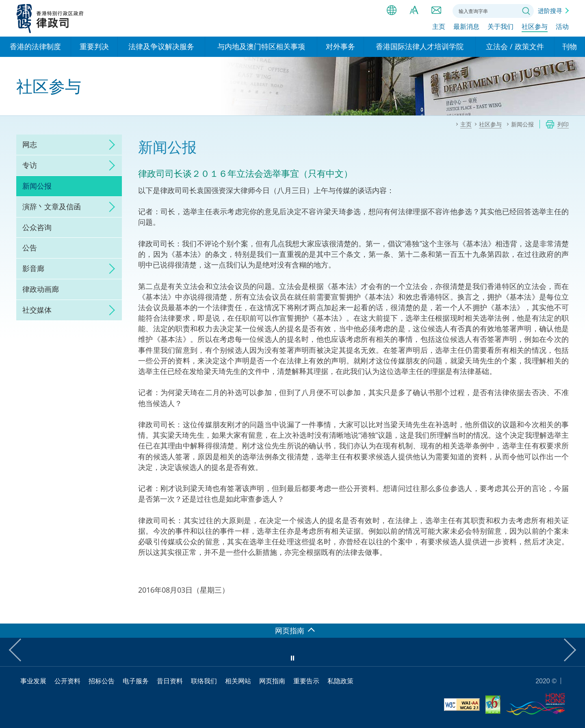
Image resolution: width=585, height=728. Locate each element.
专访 (30, 165)
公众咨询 (37, 227)
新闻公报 (37, 186)
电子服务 (136, 681)
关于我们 (500, 27)
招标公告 (102, 681)
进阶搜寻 (550, 11)
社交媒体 (37, 310)
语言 (392, 10)
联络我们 (436, 10)
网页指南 (272, 681)
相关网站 (238, 681)
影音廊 (33, 268)
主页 (439, 27)
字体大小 (414, 10)
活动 (562, 27)
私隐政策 (340, 681)
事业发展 (33, 681)
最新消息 (466, 27)
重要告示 (306, 681)
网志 (30, 144)
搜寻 (526, 11)
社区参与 (535, 27)
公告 (30, 248)
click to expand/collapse (110, 145)
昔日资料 (170, 681)
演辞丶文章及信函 (52, 206)
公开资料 (67, 681)
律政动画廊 (41, 289)
